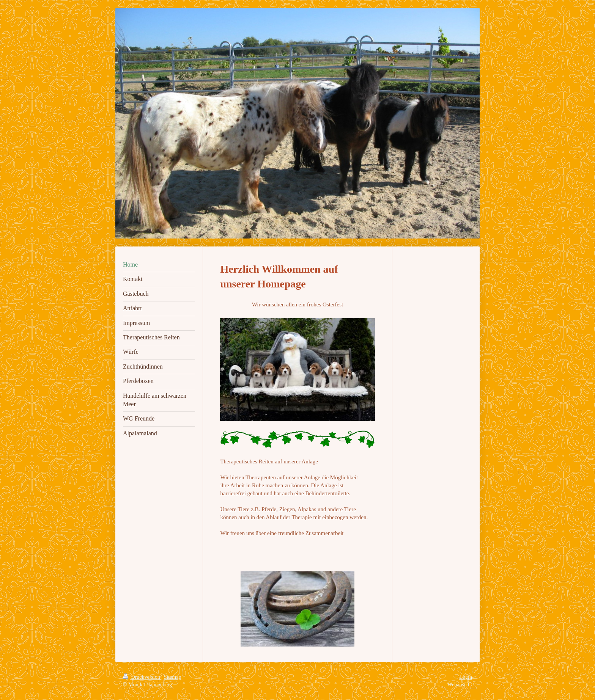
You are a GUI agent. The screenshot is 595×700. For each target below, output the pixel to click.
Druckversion (142, 677)
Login (466, 677)
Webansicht (460, 685)
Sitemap (173, 677)
